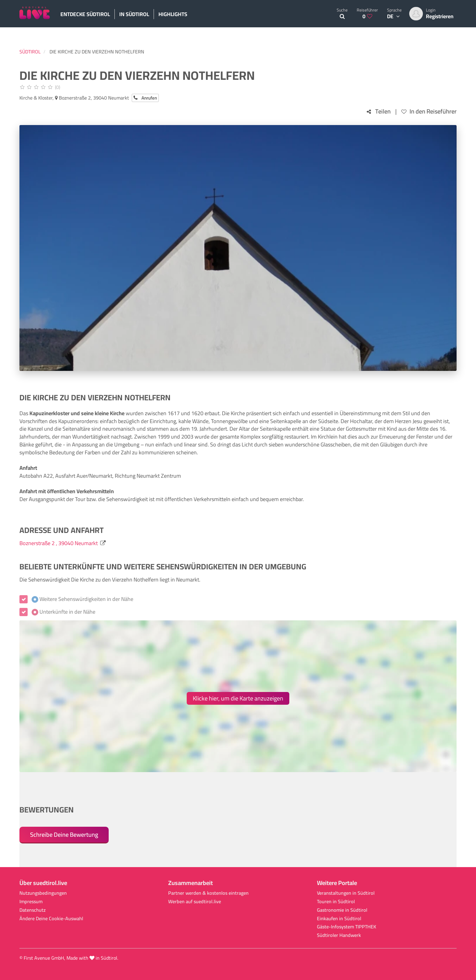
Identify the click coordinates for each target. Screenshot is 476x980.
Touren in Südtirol (336, 902)
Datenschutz (32, 910)
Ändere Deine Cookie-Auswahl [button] (51, 919)
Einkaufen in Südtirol (339, 919)
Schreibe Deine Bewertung (64, 834)
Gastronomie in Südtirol (342, 910)
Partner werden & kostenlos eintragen (208, 893)
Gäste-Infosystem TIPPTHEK (347, 927)
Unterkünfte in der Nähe (63, 612)
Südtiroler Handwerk (339, 935)
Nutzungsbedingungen (43, 893)
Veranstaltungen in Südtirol (346, 893)
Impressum (31, 902)
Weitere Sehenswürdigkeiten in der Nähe (82, 599)
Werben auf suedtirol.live (195, 902)
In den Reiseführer (429, 112)
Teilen (379, 112)
